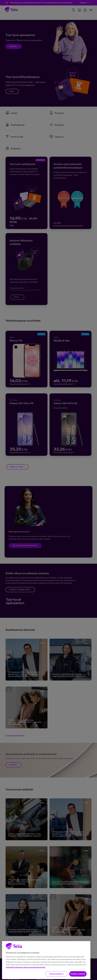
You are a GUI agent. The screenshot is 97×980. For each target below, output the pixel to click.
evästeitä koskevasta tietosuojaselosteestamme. (26, 975)
